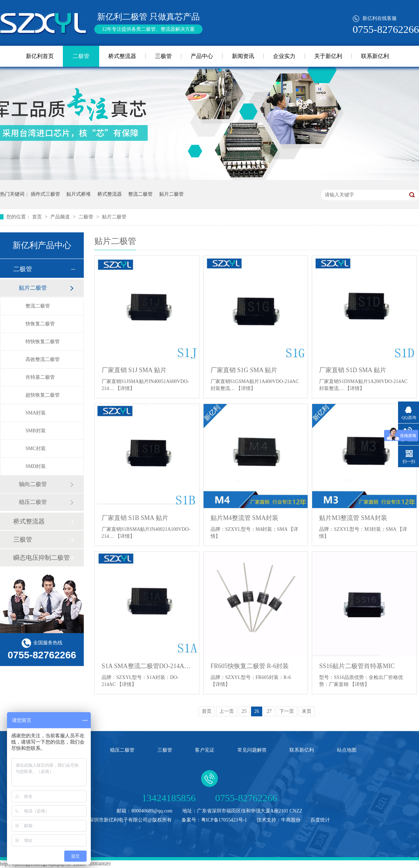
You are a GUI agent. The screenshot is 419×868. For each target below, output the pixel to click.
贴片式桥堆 (79, 194)
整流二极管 (140, 194)
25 (244, 711)
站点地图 (347, 750)
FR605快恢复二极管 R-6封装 (250, 666)
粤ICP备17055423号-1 (224, 820)
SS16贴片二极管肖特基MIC (357, 666)
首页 (38, 217)
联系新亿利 (375, 56)
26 (257, 711)
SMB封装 (36, 431)
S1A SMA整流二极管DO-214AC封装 (147, 666)
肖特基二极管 (40, 377)
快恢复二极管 (40, 324)
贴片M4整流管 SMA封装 (245, 518)
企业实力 (284, 56)
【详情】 (125, 388)
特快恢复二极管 (43, 342)
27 (269, 711)
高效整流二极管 (43, 359)
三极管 (163, 56)
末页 (307, 711)
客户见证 (205, 750)
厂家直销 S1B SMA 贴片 (135, 518)
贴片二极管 (171, 194)
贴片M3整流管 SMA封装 (353, 518)
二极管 (81, 56)
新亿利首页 (40, 56)
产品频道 (61, 217)
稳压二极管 (33, 502)
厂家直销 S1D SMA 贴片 (353, 370)
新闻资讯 (243, 56)
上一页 (227, 711)
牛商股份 (291, 820)
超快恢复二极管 (43, 395)
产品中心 (202, 56)
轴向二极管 (33, 484)
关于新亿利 (328, 56)
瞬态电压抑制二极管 (42, 558)
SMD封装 (36, 466)
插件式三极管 (45, 194)
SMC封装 (36, 449)
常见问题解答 (252, 750)
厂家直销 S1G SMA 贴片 (244, 370)
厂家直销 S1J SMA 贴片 (134, 370)
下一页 (287, 711)
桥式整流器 (122, 56)
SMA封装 (36, 413)
